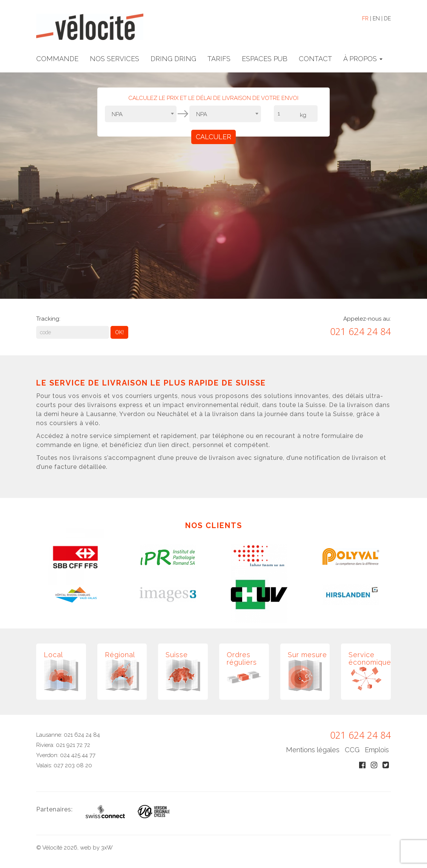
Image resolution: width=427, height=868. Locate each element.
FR (365, 18)
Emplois (377, 750)
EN (376, 18)
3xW (107, 848)
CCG (352, 750)
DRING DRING (173, 59)
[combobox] (141, 114)
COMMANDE (57, 59)
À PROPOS (363, 59)
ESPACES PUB (265, 59)
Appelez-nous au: (367, 319)
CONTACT (315, 59)
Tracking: (48, 319)
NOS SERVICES (114, 59)
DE (387, 18)
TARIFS (219, 59)
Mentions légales (313, 750)
